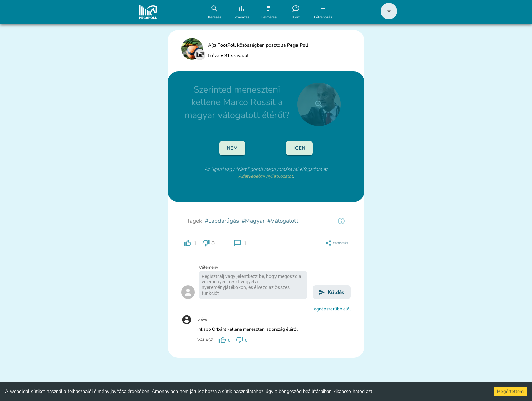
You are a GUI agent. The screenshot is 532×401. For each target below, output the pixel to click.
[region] (341, 221)
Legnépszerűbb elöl (331, 309)
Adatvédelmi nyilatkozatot (266, 176)
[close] (319, 104)
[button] (389, 18)
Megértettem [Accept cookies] (510, 392)
